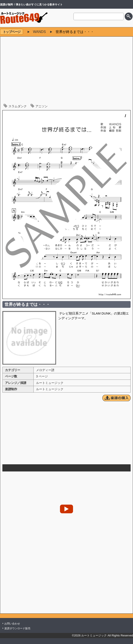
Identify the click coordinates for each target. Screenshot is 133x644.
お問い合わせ (12, 624)
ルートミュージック (50, 383)
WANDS (39, 32)
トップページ (12, 32)
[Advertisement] (66, 71)
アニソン (42, 106)
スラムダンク (18, 106)
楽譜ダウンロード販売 (17, 628)
